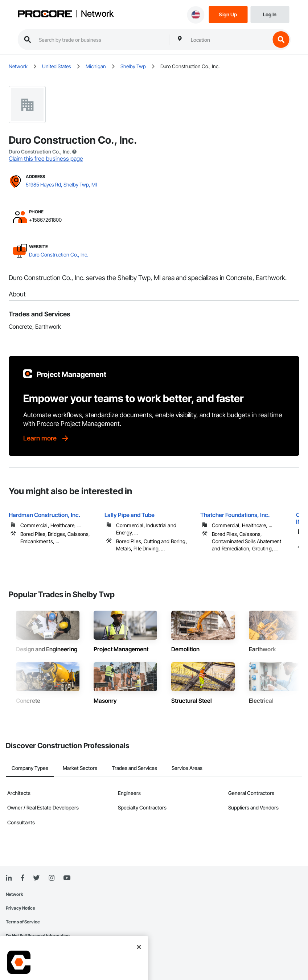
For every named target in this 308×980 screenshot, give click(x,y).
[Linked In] (9, 878)
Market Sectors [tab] (80, 768)
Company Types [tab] (30, 768)
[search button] (281, 40)
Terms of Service (23, 922)
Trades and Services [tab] (134, 768)
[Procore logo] (45, 15)
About (17, 294)
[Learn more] (46, 438)
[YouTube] (67, 878)
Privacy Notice (20, 908)
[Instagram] (51, 878)
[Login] (270, 14)
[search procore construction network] (100, 40)
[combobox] (229, 40)
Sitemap (14, 949)
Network (97, 14)
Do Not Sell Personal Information (38, 936)
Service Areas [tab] (187, 768)
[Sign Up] (228, 14)
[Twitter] (36, 878)
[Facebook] (22, 878)
